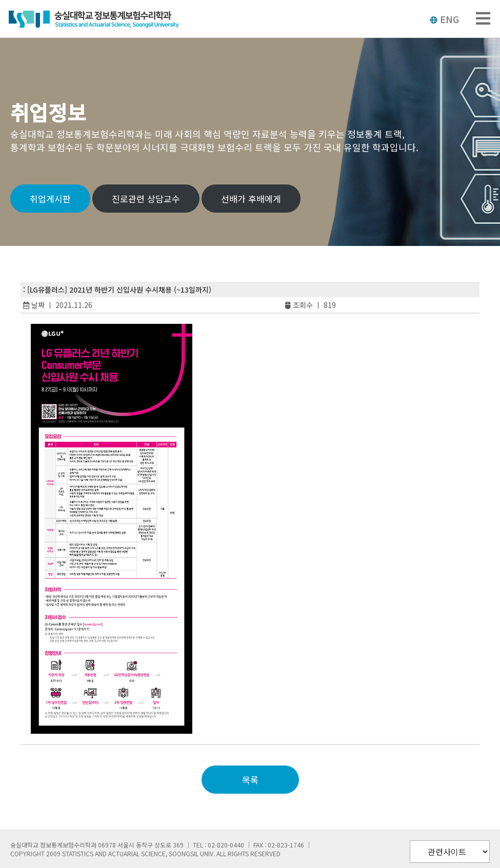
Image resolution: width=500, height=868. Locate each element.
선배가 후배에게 (251, 199)
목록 (250, 780)
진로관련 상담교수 (146, 199)
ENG (444, 19)
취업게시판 (50, 199)
